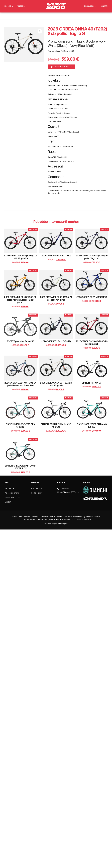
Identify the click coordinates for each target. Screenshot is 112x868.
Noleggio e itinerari (13, 493)
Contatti (8, 502)
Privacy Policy (36, 488)
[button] (40, 139)
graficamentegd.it (61, 524)
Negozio (9, 489)
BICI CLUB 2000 (12, 498)
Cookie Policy (36, 493)
